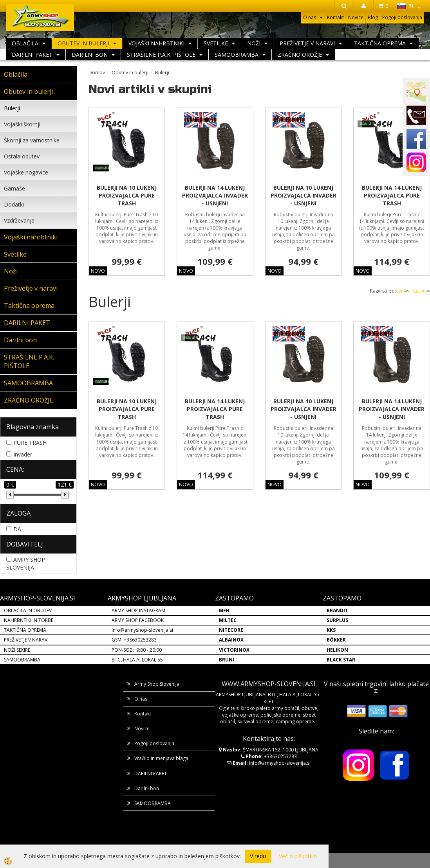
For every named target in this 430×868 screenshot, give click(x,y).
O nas (310, 17)
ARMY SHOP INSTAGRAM (138, 610)
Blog (373, 17)
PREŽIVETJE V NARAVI (26, 640)
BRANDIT (337, 610)
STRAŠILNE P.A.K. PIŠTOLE (161, 55)
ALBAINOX (231, 640)
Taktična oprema (380, 43)
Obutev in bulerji (83, 43)
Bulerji (12, 108)
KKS (331, 630)
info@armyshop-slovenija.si (142, 630)
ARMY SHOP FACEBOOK (138, 620)
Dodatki (14, 204)
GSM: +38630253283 (134, 640)
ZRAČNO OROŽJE (300, 55)
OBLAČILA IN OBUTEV (28, 610)
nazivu (421, 291)
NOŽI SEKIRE (17, 650)
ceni (403, 291)
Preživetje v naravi (307, 43)
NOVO (98, 271)
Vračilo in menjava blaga (161, 758)
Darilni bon (90, 55)
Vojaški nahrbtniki (156, 43)
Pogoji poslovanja (402, 17)
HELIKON (337, 650)
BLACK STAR (341, 660)
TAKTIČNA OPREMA (25, 630)
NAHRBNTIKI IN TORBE (29, 620)
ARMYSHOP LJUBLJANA (142, 598)
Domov (97, 73)
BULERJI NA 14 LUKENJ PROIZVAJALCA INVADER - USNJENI (215, 195)
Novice (356, 17)
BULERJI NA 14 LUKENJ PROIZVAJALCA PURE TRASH (392, 195)
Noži (254, 43)
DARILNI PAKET (32, 55)
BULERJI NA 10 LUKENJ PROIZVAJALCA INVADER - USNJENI (304, 195)
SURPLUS (337, 620)
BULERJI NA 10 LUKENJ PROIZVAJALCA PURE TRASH (127, 195)
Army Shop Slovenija (157, 684)
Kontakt (335, 17)
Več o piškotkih (298, 856)
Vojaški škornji (22, 124)
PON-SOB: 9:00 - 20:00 (137, 650)
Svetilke (216, 43)
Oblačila (25, 43)
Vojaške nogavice (26, 172)
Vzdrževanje (19, 220)
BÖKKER (336, 640)
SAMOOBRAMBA (237, 55)
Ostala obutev (22, 156)
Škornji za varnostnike (32, 140)
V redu (258, 856)
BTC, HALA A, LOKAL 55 (137, 660)
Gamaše (14, 188)
